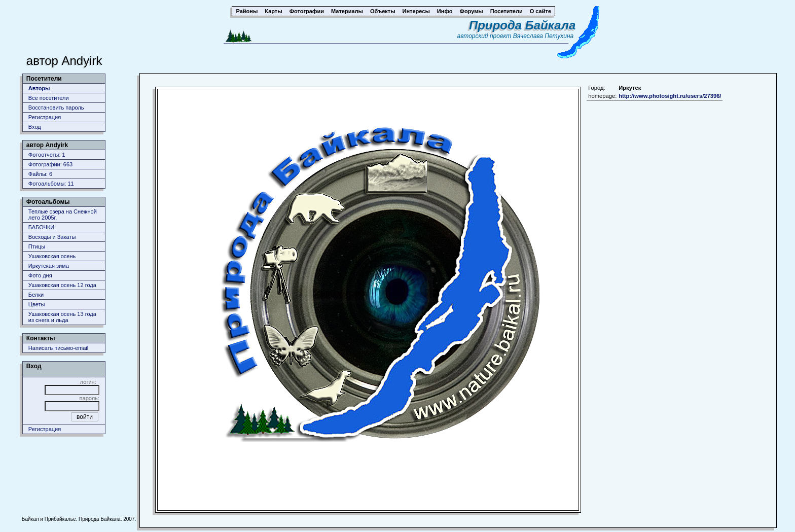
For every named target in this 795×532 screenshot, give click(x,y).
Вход (35, 127)
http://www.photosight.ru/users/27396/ (670, 96)
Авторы (39, 88)
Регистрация (45, 117)
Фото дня (40, 275)
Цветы (37, 304)
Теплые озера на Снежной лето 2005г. (63, 215)
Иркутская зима (49, 266)
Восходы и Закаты (52, 237)
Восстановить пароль (56, 108)
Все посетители (49, 98)
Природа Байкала (522, 25)
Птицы (37, 246)
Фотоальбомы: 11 (51, 184)
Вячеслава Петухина (544, 36)
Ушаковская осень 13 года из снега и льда (62, 317)
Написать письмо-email (58, 348)
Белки (36, 295)
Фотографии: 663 (50, 164)
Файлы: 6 (40, 174)
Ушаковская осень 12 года (62, 285)
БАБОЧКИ (41, 227)
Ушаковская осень (52, 256)
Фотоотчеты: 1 (47, 155)
